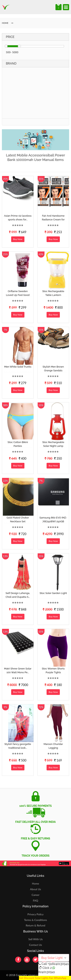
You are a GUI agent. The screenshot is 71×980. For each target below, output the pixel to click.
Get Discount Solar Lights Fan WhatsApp (43, 978)
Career (35, 895)
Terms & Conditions (35, 920)
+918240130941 (58, 964)
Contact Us (35, 945)
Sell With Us (35, 939)
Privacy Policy (35, 914)
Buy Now (18, 239)
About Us (36, 889)
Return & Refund (35, 925)
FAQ (36, 900)
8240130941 (47, 972)
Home (35, 883)
